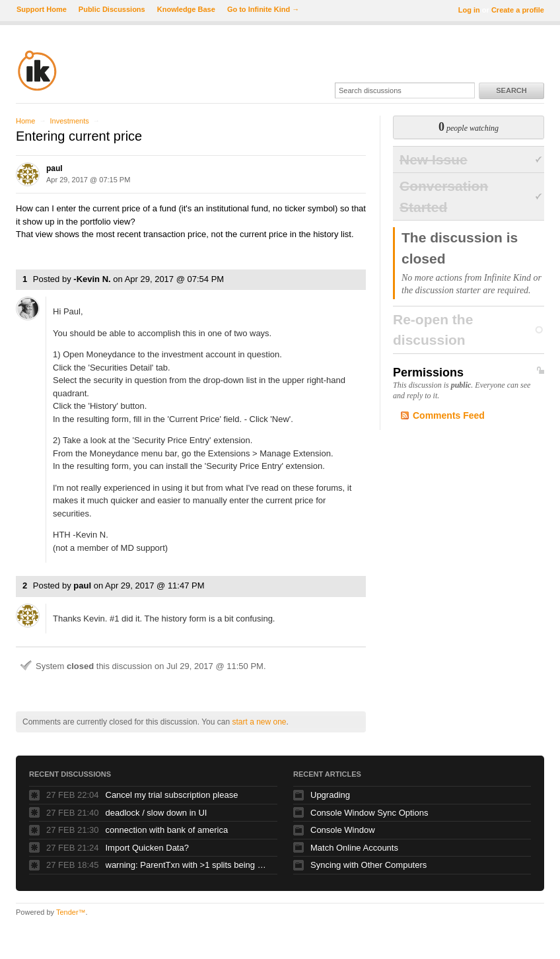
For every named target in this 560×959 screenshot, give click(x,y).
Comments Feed (449, 415)
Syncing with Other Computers (368, 865)
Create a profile (518, 10)
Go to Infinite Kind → (263, 9)
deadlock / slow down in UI (157, 813)
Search (511, 90)
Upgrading (330, 795)
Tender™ (71, 912)
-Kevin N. (92, 279)
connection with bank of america (167, 830)
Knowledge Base (186, 9)
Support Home (42, 9)
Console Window (343, 830)
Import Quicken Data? (147, 848)
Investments (69, 121)
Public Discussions (112, 9)
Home (25, 121)
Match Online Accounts (354, 848)
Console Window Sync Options (369, 813)
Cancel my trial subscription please (172, 795)
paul (54, 168)
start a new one (259, 722)
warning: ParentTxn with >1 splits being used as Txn (188, 865)
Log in (469, 10)
